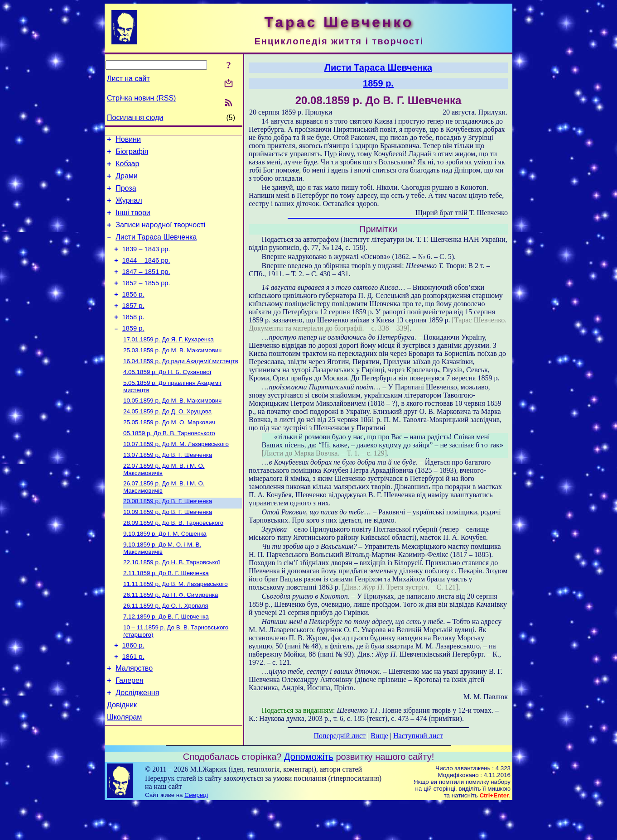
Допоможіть (309, 793)
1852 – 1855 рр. (146, 301)
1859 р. (133, 351)
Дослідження (137, 745)
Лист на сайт (128, 79)
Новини (128, 141)
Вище (379, 736)
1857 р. (133, 326)
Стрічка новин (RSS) (141, 98)
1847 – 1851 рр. (146, 288)
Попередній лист (340, 736)
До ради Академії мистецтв (181, 387)
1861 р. (133, 705)
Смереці (196, 831)
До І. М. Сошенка (165, 572)
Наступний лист (418, 736)
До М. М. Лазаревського (176, 476)
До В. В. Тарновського (169, 464)
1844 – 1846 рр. (146, 275)
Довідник (122, 759)
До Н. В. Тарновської (172, 602)
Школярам (124, 772)
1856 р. (133, 313)
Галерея (129, 732)
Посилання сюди (135, 118)
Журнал (129, 209)
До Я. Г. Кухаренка (169, 363)
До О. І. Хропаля (166, 650)
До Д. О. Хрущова (167, 441)
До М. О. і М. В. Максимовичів (162, 588)
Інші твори (133, 222)
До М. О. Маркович (169, 453)
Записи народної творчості (160, 236)
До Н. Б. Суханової (167, 399)
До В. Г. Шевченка (168, 488)
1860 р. (133, 692)
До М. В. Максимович (172, 375)
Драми (127, 181)
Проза (126, 195)
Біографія (132, 154)
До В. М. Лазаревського (176, 626)
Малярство (134, 718)
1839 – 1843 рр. (146, 263)
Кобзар (127, 168)
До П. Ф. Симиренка (171, 638)
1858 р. (133, 339)
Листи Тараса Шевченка (156, 249)
